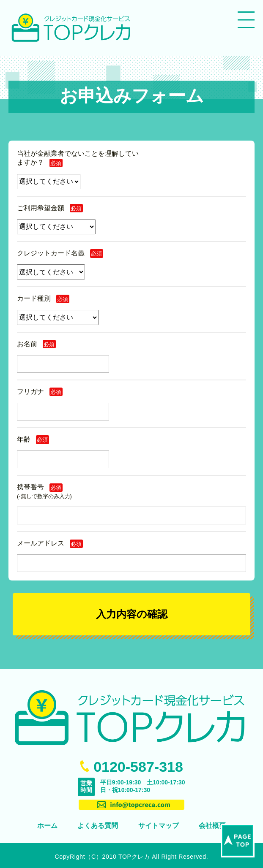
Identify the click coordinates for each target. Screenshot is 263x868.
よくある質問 (98, 826)
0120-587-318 (138, 767)
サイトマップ (159, 826)
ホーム (47, 826)
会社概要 (212, 826)
